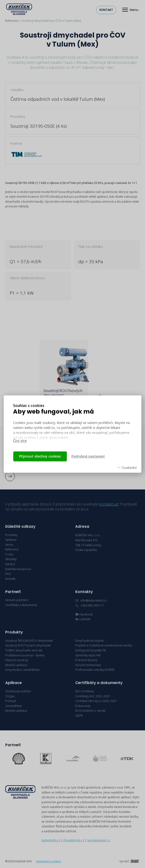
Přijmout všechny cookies (40, 456)
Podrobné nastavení (88, 456)
